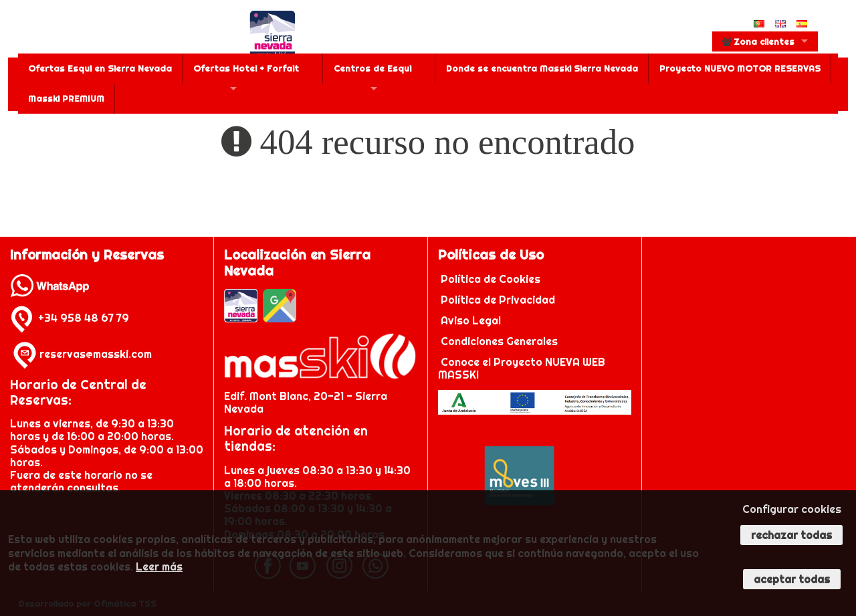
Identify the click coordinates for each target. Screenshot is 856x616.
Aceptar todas (792, 579)
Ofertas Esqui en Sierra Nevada (100, 68)
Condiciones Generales (499, 341)
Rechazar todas (791, 535)
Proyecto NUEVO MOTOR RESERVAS (740, 68)
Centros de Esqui (372, 68)
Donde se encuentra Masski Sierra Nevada (542, 68)
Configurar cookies (792, 509)
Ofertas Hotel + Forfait (246, 68)
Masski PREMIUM (66, 98)
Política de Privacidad (499, 300)
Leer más (159, 567)
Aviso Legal (471, 320)
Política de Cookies (492, 279)
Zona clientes (758, 41)
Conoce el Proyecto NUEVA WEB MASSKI (522, 368)
